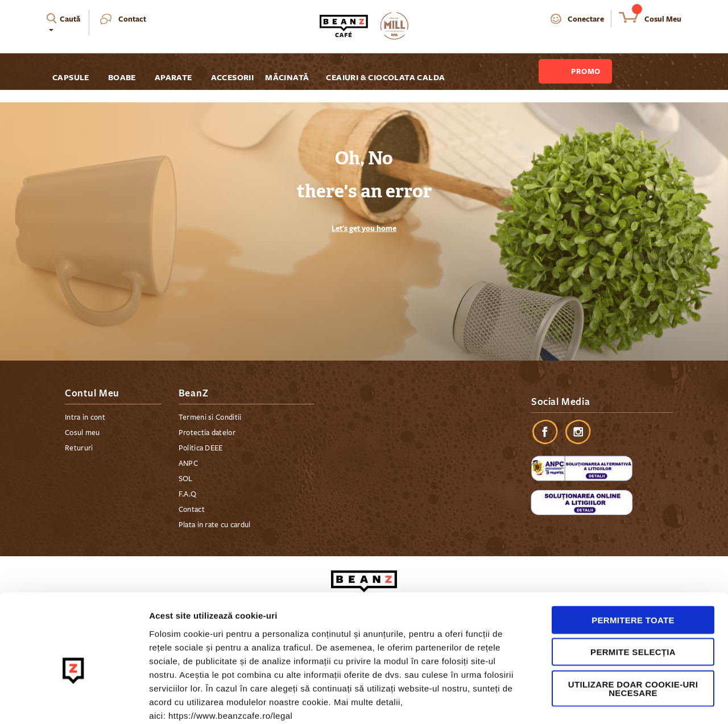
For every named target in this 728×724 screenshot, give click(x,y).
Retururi (79, 448)
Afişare (569, 702)
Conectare (586, 19)
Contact (132, 19)
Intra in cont (85, 417)
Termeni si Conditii (210, 417)
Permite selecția (633, 592)
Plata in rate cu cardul (215, 525)
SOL (186, 479)
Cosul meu (82, 433)
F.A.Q (188, 494)
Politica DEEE (201, 448)
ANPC (188, 464)
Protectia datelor (207, 433)
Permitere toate (633, 560)
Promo (586, 71)
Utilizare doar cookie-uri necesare (633, 628)
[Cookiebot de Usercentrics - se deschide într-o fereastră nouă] (74, 702)
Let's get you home (364, 228)
